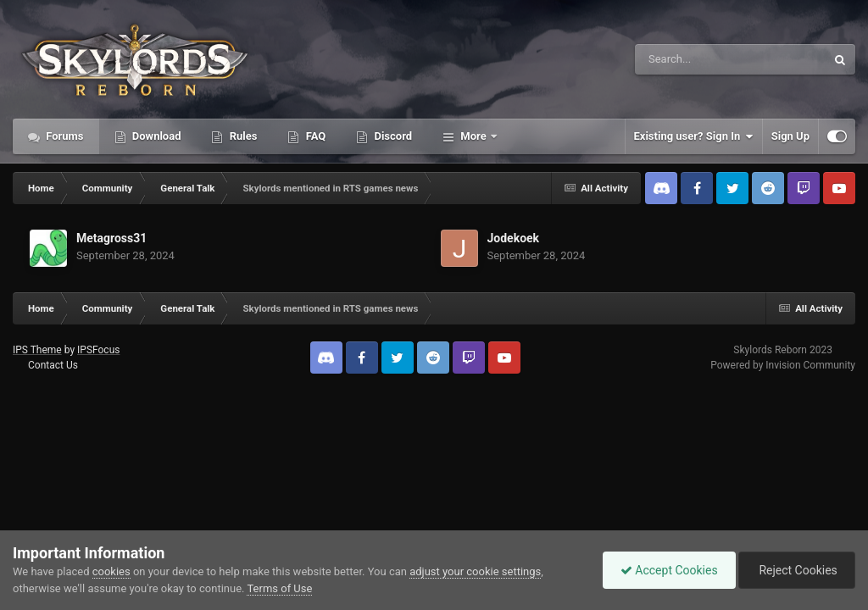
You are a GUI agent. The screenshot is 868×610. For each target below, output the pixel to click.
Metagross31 (111, 238)
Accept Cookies (669, 570)
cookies (111, 571)
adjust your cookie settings (475, 571)
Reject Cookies (797, 570)
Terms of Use (279, 588)
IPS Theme (37, 350)
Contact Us (53, 365)
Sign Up (790, 136)
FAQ (314, 136)
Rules (242, 136)
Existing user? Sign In (694, 136)
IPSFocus (98, 350)
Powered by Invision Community (783, 365)
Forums (64, 136)
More (473, 136)
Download (156, 136)
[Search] (687, 59)
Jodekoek (514, 238)
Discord (392, 136)
